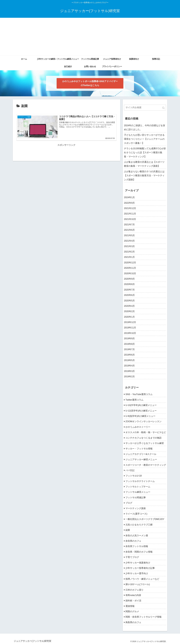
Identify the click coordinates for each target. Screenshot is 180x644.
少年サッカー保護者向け (138, 563)
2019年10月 (130, 333)
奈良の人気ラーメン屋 (137, 536)
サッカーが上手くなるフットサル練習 (145, 443)
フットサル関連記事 (136, 498)
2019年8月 (129, 344)
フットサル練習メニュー (138, 492)
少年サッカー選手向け (137, 573)
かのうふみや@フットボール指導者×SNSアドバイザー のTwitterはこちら (90, 83)
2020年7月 (129, 290)
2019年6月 (129, 355)
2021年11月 (130, 214)
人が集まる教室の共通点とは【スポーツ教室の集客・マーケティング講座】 (144, 164)
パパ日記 (130, 470)
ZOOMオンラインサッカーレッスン (143, 421)
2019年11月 (130, 328)
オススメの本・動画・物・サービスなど (146, 432)
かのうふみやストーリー (138, 427)
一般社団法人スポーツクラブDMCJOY (145, 519)
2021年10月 (130, 219)
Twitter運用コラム (134, 400)
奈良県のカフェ (133, 541)
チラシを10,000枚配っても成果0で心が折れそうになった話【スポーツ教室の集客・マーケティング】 (145, 153)
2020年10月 (130, 273)
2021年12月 (130, 208)
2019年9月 (129, 339)
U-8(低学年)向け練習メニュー (140, 416)
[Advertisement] (90, 37)
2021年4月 (129, 241)
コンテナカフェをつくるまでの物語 (143, 438)
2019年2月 (129, 377)
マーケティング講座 (136, 508)
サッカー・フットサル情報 (139, 449)
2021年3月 (129, 246)
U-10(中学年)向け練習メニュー (141, 405)
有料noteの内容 (133, 595)
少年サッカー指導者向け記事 (140, 568)
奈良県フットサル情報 (137, 546)
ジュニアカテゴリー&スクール (141, 454)
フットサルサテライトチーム (140, 481)
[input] (145, 108)
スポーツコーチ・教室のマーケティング (146, 465)
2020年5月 (129, 301)
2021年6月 (129, 230)
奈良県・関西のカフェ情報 (139, 552)
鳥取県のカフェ (133, 622)
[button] (164, 108)
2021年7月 (129, 225)
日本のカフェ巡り (134, 590)
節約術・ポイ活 (133, 601)
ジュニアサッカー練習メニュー (141, 459)
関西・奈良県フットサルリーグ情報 (143, 617)
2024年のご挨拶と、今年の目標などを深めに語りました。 (144, 127)
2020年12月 (130, 263)
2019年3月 (129, 371)
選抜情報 (130, 606)
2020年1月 (129, 317)
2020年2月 (129, 311)
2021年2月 (129, 252)
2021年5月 (129, 235)
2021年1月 (129, 257)
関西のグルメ (132, 611)
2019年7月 (129, 349)
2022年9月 (129, 203)
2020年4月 (129, 306)
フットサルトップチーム (138, 487)
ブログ (129, 503)
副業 (128, 530)
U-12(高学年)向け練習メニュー (141, 411)
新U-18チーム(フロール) (138, 584)
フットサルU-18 (134, 476)
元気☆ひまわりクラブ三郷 (139, 525)
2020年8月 (129, 284)
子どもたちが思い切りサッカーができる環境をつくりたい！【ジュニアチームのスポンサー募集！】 (144, 139)
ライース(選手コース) (136, 514)
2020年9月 (129, 279)
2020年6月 (129, 295)
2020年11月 (130, 268)
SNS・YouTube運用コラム (139, 394)
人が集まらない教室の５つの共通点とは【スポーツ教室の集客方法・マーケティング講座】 (144, 176)
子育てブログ (132, 557)
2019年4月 (129, 366)
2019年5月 (129, 360)
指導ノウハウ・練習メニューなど (142, 579)
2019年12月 (130, 322)
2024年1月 (129, 197)
